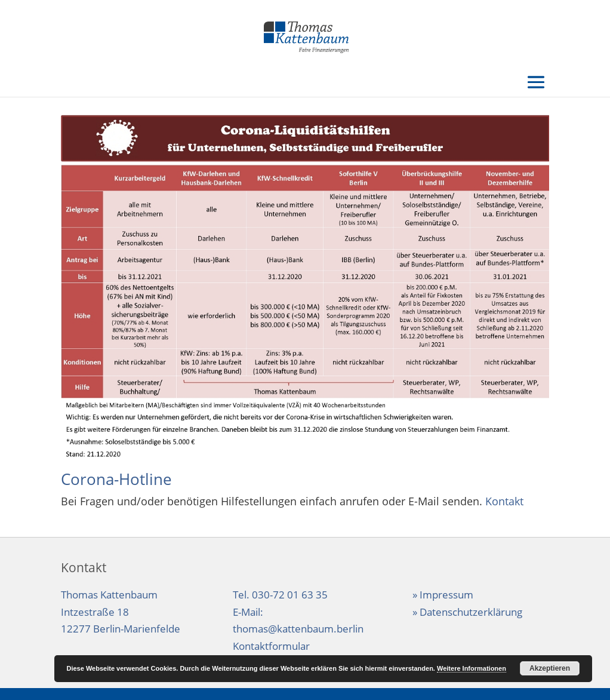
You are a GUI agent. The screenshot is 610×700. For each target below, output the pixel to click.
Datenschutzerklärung (471, 612)
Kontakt (504, 501)
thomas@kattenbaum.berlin (298, 629)
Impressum (446, 595)
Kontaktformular (271, 646)
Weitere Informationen (472, 668)
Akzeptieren (550, 668)
